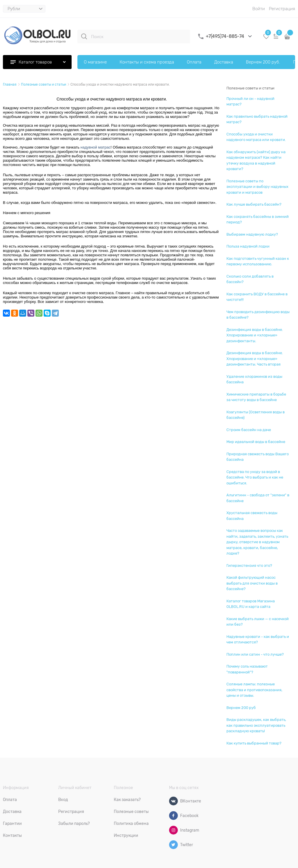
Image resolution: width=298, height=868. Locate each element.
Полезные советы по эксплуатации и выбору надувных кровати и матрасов (257, 187)
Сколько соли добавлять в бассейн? (250, 279)
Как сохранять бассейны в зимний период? (258, 219)
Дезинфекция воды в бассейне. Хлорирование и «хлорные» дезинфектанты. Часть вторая (255, 359)
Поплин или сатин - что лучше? (255, 654)
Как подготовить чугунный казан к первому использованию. (258, 261)
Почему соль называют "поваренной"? (247, 669)
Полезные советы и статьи (250, 88)
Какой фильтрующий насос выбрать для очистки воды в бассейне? (252, 583)
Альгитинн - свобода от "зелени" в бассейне (258, 498)
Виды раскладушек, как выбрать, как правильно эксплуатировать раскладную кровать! (256, 725)
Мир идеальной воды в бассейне (256, 442)
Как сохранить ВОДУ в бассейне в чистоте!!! (257, 297)
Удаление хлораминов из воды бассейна (254, 379)
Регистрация (282, 9)
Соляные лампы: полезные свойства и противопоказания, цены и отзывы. (254, 690)
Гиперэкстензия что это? (249, 566)
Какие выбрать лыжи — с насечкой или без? (258, 622)
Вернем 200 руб (241, 708)
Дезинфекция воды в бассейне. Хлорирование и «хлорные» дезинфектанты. (255, 335)
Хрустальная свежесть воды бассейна (252, 516)
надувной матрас (96, 147)
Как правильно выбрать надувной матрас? (257, 119)
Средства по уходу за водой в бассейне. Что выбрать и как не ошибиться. (255, 477)
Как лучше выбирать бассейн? (254, 204)
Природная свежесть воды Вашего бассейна (258, 457)
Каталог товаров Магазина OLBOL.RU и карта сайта (251, 604)
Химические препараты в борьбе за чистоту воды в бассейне (256, 397)
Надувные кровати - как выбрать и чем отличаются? (258, 639)
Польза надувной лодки (248, 246)
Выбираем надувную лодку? (252, 234)
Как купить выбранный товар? (254, 743)
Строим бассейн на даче (249, 430)
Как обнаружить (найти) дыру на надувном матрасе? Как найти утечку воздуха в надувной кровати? (256, 160)
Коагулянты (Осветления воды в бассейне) (256, 415)
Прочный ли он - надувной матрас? (250, 102)
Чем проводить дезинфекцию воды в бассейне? (258, 315)
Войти (259, 9)
